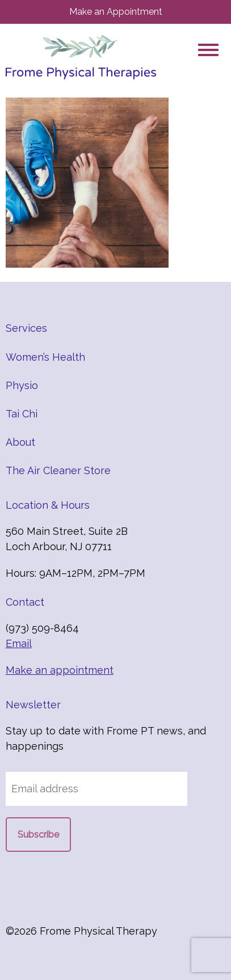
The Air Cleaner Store (58, 470)
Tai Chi (22, 414)
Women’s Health (45, 357)
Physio (22, 385)
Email (19, 643)
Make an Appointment (116, 12)
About (20, 442)
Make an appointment (60, 670)
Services (26, 328)
